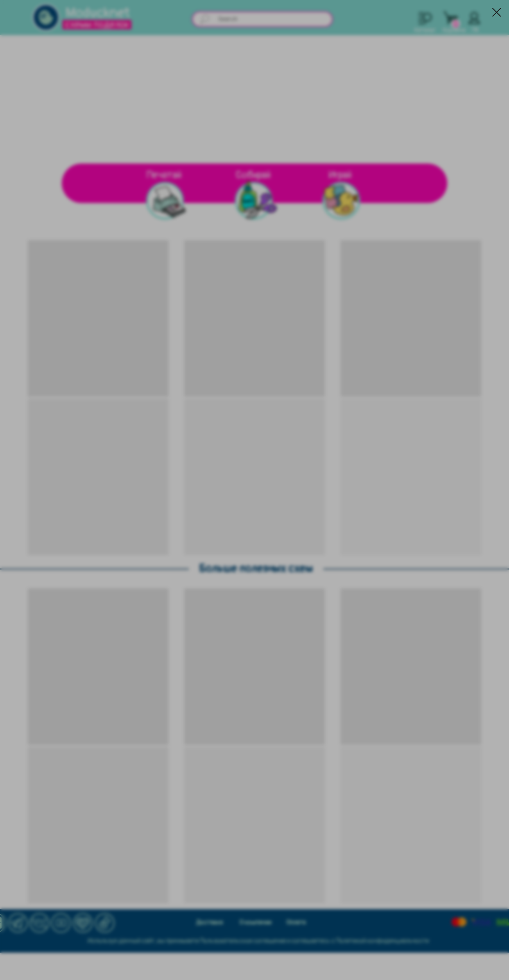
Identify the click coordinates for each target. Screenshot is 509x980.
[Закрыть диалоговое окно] (497, 12)
